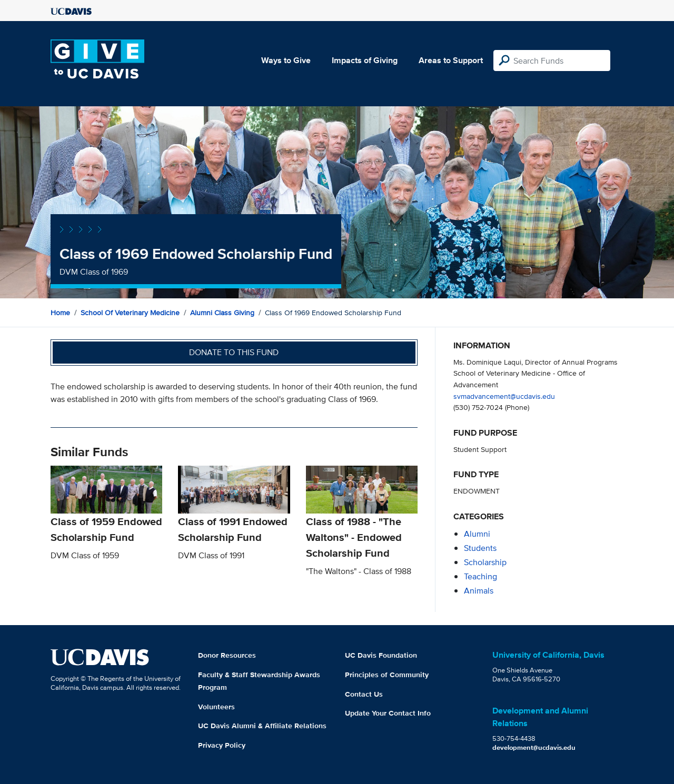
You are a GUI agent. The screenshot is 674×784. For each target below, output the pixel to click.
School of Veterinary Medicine (130, 313)
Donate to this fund (234, 352)
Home (60, 313)
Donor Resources (227, 655)
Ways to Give (286, 60)
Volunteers (216, 707)
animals (479, 591)
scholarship (485, 562)
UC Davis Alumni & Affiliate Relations (262, 726)
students (480, 548)
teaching (480, 576)
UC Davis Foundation (381, 655)
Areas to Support (451, 60)
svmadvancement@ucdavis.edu (504, 396)
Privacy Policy (222, 745)
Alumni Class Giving (222, 313)
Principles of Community (387, 675)
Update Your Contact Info (388, 713)
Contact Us (364, 694)
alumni (477, 534)
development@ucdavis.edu (534, 747)
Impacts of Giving (365, 60)
